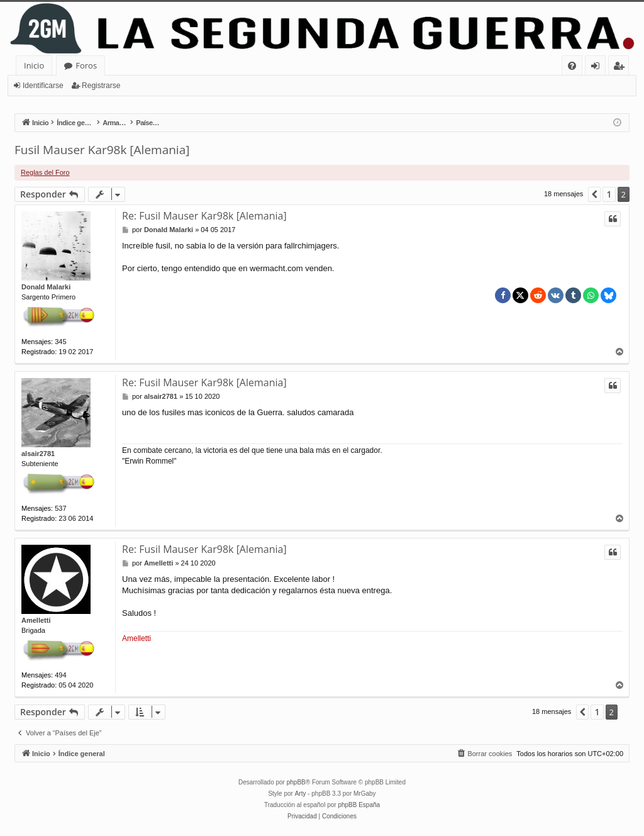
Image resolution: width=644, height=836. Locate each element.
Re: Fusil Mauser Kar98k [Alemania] (204, 216)
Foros (86, 65)
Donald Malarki (46, 287)
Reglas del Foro (45, 172)
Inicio (34, 65)
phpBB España (359, 805)
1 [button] (609, 194)
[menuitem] (572, 66)
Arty (301, 794)
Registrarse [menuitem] (621, 68)
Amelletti (36, 620)
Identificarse (43, 86)
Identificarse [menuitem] (598, 68)
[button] (594, 194)
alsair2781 (38, 454)
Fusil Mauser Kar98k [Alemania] (102, 150)
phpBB (296, 782)
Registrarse (101, 86)
